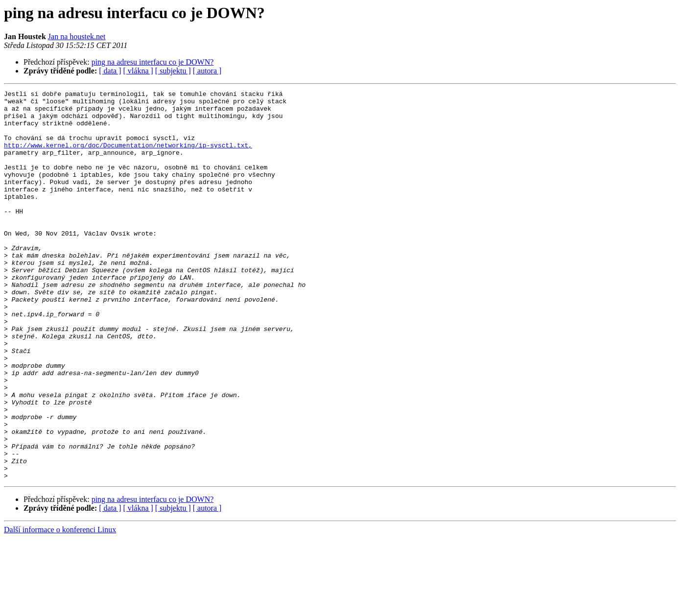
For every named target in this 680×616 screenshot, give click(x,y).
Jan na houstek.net (77, 36)
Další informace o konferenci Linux (60, 607)
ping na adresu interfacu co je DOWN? (153, 62)
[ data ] (110, 71)
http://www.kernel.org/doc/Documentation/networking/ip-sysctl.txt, (128, 157)
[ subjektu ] (173, 71)
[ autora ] (207, 71)
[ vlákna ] (138, 71)
